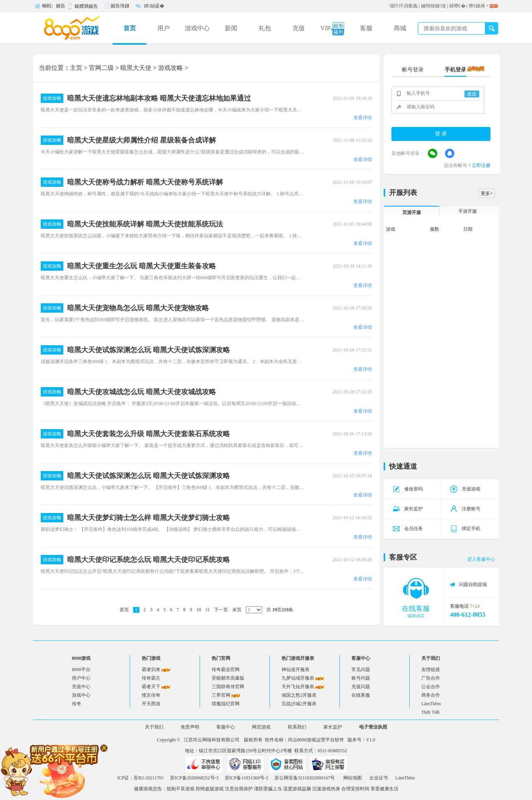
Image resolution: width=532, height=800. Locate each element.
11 (208, 610)
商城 (400, 28)
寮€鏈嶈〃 (479, 6)
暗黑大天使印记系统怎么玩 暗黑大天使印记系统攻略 (149, 560)
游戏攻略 (170, 68)
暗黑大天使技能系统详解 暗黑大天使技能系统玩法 (145, 224)
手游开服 (468, 211)
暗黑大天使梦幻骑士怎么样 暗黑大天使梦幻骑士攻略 (149, 518)
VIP (332, 29)
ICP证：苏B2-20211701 (141, 778)
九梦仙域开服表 (298, 678)
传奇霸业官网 (226, 670)
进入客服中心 (481, 559)
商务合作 (431, 695)
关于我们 (154, 727)
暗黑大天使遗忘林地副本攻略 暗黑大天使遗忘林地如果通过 (159, 98)
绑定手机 (465, 529)
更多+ (487, 193)
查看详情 (363, 118)
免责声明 (190, 727)
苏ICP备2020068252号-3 (194, 778)
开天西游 (151, 704)
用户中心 (81, 678)
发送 (472, 94)
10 (199, 610)
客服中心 (226, 727)
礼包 (265, 28)
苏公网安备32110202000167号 (305, 778)
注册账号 (465, 509)
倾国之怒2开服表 (299, 695)
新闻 (231, 28)
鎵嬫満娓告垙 (82, 8)
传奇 (76, 704)
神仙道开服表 (296, 670)
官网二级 (101, 68)
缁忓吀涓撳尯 (403, 6)
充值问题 (361, 687)
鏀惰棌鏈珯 (433, 6)
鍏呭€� (457, 6)
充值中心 (81, 687)
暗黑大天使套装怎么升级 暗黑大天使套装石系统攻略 (149, 434)
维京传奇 (151, 695)
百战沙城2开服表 (299, 704)
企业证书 (379, 778)
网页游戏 (261, 727)
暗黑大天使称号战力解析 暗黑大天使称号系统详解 (145, 182)
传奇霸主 (151, 678)
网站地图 (353, 778)
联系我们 (297, 727)
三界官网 (221, 695)
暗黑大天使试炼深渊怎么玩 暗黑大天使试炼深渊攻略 (149, 350)
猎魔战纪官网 (226, 704)
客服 (366, 28)
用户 (163, 28)
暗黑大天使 (136, 68)
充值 (299, 28)
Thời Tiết (430, 712)
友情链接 (431, 670)
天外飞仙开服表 (298, 687)
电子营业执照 (373, 727)
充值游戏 (465, 489)
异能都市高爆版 (228, 678)
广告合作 (431, 678)
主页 (76, 68)
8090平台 (81, 670)
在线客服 (361, 695)
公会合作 (431, 687)
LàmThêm (431, 704)
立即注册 (481, 165)
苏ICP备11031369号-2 (247, 778)
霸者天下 (151, 687)
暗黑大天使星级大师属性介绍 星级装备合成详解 (142, 140)
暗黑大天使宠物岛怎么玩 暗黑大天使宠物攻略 (138, 308)
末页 (237, 610)
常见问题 (361, 670)
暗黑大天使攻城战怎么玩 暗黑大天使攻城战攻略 (142, 392)
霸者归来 (151, 670)
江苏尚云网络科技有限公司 (212, 740)
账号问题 (361, 678)
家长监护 (408, 509)
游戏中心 (197, 28)
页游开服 (412, 212)
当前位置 (51, 68)
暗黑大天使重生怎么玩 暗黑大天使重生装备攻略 (142, 266)
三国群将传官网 (228, 687)
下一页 (221, 610)
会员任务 (408, 529)
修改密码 (408, 489)
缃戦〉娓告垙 (50, 7)
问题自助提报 (473, 584)
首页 (130, 28)
